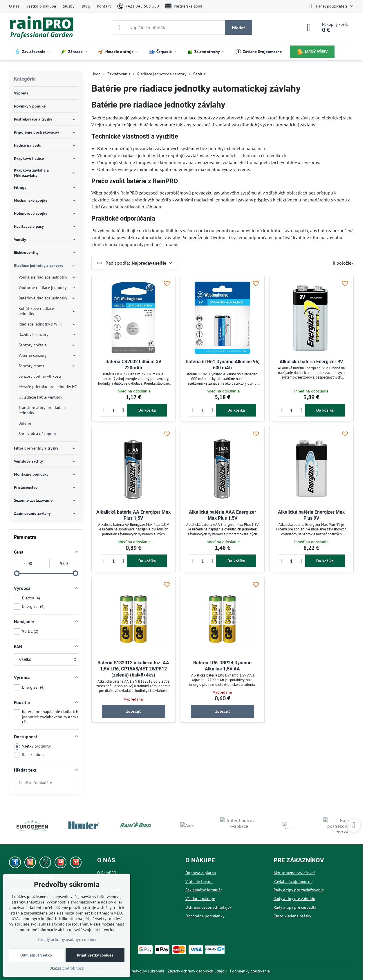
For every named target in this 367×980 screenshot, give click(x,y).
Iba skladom (29, 755)
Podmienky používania (250, 971)
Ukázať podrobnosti (67, 968)
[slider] (17, 573)
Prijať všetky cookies (95, 955)
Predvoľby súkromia (147, 971)
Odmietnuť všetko (36, 955)
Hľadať (238, 28)
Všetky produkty (32, 747)
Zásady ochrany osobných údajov (197, 971)
